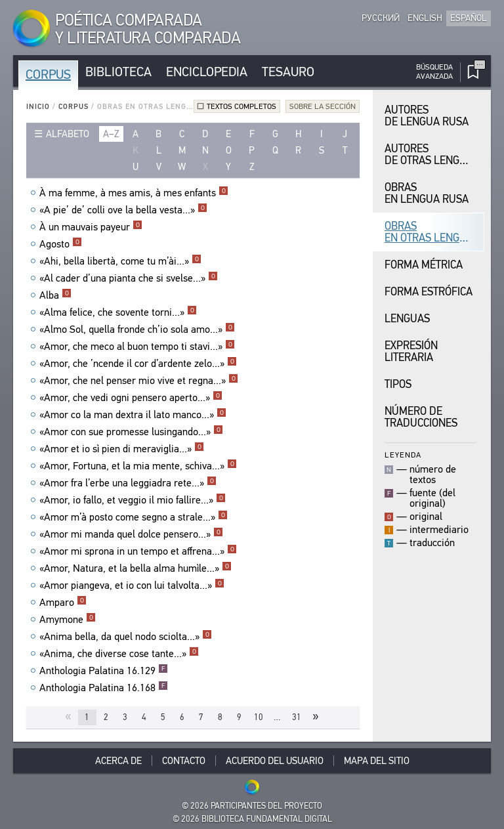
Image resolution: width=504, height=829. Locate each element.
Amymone (68, 620)
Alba (55, 295)
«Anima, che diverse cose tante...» (119, 654)
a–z (111, 134)
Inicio (38, 107)
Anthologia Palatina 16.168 (104, 688)
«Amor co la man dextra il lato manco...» (133, 415)
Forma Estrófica (429, 292)
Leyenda (403, 455)
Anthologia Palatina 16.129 (104, 671)
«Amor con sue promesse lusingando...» (131, 432)
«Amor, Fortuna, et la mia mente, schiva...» (138, 466)
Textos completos (241, 106)
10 (259, 717)
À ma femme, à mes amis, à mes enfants (134, 193)
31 (297, 717)
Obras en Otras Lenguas (432, 232)
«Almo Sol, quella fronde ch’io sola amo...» (137, 329)
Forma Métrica (424, 265)
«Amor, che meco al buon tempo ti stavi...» (137, 347)
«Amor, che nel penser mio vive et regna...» (139, 381)
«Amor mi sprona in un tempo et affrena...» (138, 551)
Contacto (184, 761)
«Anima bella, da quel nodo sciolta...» (126, 637)
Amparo (63, 603)
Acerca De (118, 761)
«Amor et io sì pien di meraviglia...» (122, 449)
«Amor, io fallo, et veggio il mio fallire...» (133, 500)
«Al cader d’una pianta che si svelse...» (129, 278)
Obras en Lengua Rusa (427, 193)
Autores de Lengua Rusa (427, 116)
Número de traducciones (421, 417)
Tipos (398, 384)
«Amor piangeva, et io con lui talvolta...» (132, 585)
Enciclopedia (207, 72)
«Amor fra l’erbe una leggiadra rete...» (128, 483)
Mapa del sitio (377, 761)
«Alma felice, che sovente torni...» (118, 312)
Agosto (61, 244)
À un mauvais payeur (91, 227)
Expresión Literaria (411, 351)
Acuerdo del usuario (275, 761)
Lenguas (407, 319)
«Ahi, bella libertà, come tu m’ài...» (120, 261)
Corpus (48, 74)
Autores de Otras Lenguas (432, 155)
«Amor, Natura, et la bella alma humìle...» (136, 568)
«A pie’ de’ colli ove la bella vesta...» (123, 210)
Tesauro (288, 72)
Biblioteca (118, 72)
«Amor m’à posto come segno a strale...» (134, 517)
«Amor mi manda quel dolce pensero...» (131, 534)
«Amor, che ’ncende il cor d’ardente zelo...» (138, 364)
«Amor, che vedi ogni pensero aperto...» (131, 398)
